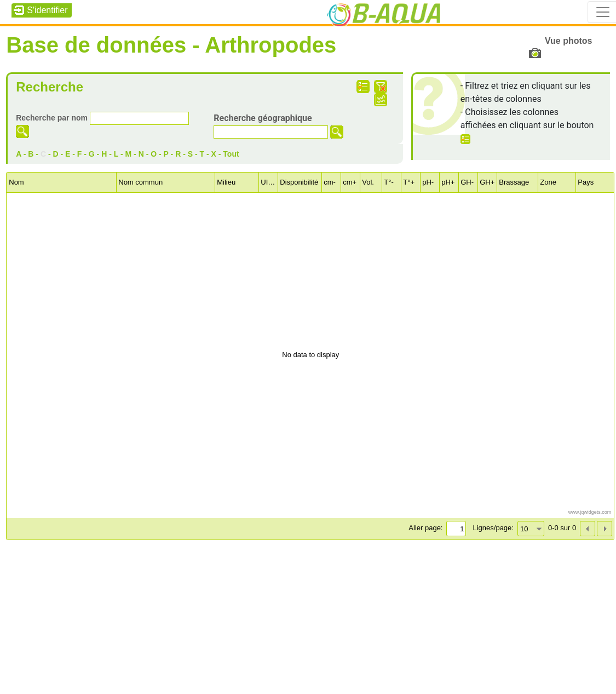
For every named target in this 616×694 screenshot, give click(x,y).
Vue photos (569, 41)
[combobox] (531, 529)
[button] (605, 529)
